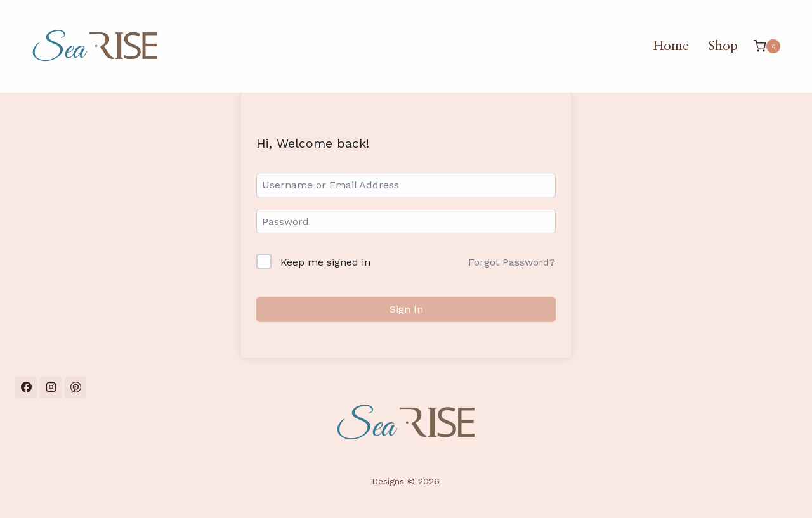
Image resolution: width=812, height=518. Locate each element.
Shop (723, 46)
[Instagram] (51, 387)
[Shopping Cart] (767, 46)
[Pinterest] (75, 387)
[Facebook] (26, 387)
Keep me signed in (325, 262)
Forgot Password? (512, 262)
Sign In (406, 309)
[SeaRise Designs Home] (406, 423)
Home (671, 46)
